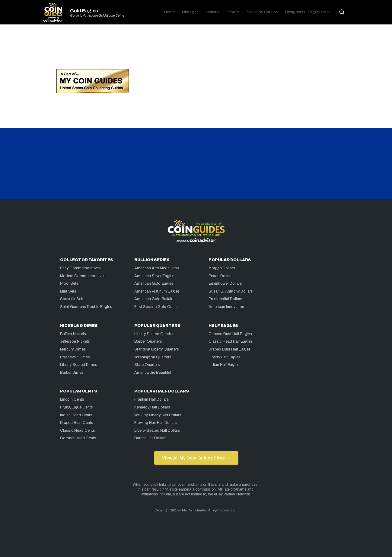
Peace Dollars (221, 276)
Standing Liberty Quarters (157, 349)
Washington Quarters (153, 357)
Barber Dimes (72, 373)
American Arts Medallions (157, 268)
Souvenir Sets (72, 299)
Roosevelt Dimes (75, 357)
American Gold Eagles (154, 283)
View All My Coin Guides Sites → (196, 458)
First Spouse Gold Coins (156, 307)
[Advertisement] (196, 50)
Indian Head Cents (76, 415)
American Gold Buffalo (154, 299)
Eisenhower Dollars (225, 283)
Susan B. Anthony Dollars (231, 291)
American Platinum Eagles (157, 291)
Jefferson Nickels (75, 341)
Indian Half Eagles (224, 365)
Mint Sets (68, 291)
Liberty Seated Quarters (155, 334)
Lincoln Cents (72, 399)
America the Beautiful (153, 373)
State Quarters (147, 365)
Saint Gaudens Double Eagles (86, 307)
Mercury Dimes (73, 349)
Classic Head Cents (78, 431)
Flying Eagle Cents (76, 407)
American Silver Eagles (154, 276)
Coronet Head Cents (78, 438)
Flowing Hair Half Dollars (156, 423)
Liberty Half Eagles (225, 357)
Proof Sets (69, 283)
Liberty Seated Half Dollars (157, 431)
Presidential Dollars (225, 299)
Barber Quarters (148, 341)
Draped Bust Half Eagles (230, 349)
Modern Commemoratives (83, 276)
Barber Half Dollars (150, 438)
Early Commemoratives (80, 268)
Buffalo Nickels (73, 334)
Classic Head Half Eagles (231, 341)
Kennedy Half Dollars (152, 407)
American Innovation (226, 307)
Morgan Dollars (222, 268)
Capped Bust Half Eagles (230, 334)
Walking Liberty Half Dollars (158, 415)
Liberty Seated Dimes (79, 365)
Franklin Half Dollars (152, 399)
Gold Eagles (84, 11)
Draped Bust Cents (77, 423)
